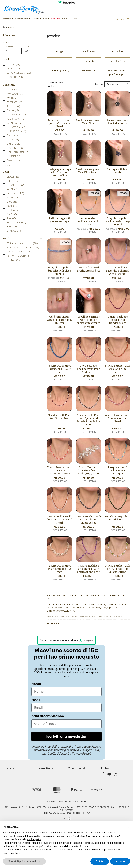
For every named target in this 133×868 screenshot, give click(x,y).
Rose (12, 206)
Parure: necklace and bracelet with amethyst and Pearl (89, 569)
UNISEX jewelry (60, 71)
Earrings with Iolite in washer (118, 171)
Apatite (13, 111)
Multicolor (16, 223)
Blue (12, 227)
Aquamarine (16, 115)
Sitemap (40, 806)
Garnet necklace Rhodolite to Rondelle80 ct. (118, 320)
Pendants (89, 61)
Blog (38, 809)
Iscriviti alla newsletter (66, 736)
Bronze (14, 260)
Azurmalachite (17, 119)
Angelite (13, 106)
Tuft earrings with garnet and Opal (60, 220)
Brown (13, 198)
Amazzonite (15, 94)
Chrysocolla (16, 131)
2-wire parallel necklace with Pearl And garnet (89, 369)
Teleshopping (43, 798)
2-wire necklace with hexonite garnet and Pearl (60, 520)
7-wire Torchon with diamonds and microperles (89, 520)
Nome (36, 684)
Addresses (74, 787)
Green (13, 181)
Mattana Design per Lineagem (118, 72)
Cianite (13, 136)
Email (36, 700)
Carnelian (14, 123)
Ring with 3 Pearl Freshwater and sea (89, 269)
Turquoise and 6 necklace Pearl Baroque (118, 470)
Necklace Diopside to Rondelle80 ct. (118, 518)
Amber (13, 98)
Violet (13, 177)
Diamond (15, 148)
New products (10, 776)
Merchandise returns (79, 776)
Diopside (13, 156)
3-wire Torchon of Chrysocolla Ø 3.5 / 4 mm (60, 369)
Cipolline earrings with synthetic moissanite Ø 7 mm (89, 320)
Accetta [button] (120, 861)
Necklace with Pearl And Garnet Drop (60, 417)
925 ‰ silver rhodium (23, 243)
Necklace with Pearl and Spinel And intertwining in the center (89, 420)
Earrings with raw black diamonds (118, 122)
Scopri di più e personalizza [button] (24, 861)
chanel (13, 69)
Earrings (60, 61)
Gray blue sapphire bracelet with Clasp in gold (60, 271)
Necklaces (89, 52)
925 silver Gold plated (23, 248)
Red (11, 218)
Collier (13, 65)
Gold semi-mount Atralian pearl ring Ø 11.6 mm (60, 320)
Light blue (15, 193)
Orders (72, 780)
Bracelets (118, 52)
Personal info (75, 773)
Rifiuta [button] (100, 861)
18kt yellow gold (19, 252)
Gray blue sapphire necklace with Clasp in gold (118, 221)
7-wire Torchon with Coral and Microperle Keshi (60, 470)
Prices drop (9, 773)
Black (13, 214)
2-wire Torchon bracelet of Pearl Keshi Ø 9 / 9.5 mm (89, 470)
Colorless (15, 185)
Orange (14, 231)
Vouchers (73, 791)
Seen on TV (89, 71)
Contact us (41, 802)
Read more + (53, 624)
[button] (128, 827)
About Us (41, 791)
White (13, 189)
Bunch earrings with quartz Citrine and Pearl (60, 123)
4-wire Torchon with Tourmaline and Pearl (118, 418)
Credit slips (74, 784)
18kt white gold (19, 256)
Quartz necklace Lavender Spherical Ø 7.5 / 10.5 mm (118, 271)
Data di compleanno (48, 716)
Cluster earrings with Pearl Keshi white (89, 171)
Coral (13, 140)
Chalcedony (16, 127)
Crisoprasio (15, 144)
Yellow (13, 210)
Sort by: (99, 84)
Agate (13, 90)
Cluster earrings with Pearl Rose (89, 122)
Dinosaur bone (18, 152)
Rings (60, 52)
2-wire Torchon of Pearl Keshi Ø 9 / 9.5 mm (60, 569)
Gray (12, 202)
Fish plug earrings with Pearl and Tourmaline (60, 172)
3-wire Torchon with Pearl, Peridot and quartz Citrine (118, 569)
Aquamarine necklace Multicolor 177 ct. (89, 221)
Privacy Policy (43, 780)
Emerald (14, 161)
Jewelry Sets (118, 61)
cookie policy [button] (34, 839)
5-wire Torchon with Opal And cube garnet (118, 369)
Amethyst (14, 102)
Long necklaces (19, 73)
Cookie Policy (43, 795)
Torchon (15, 77)
